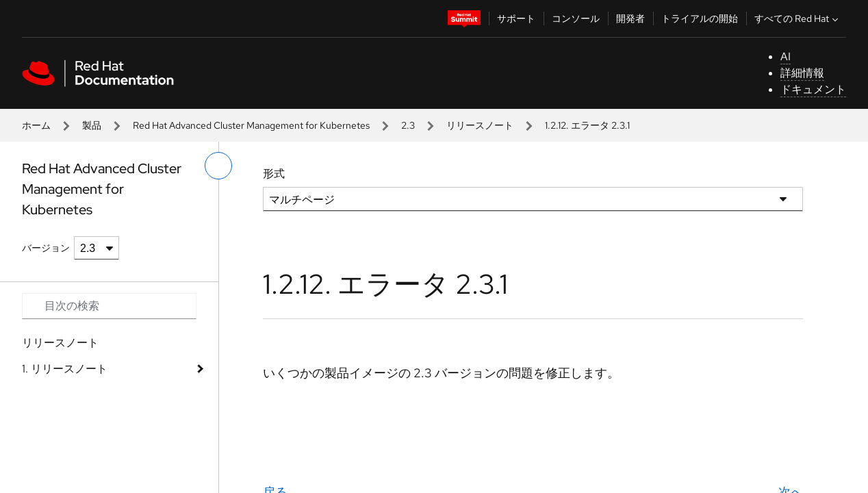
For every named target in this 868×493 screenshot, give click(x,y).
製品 (92, 125)
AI (786, 56)
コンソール (576, 18)
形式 (274, 174)
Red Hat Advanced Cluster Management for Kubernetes (251, 125)
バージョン (46, 248)
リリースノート (480, 125)
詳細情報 (802, 73)
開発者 (630, 18)
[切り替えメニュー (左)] (218, 166)
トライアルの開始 (700, 18)
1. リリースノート (65, 369)
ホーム (36, 125)
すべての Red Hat (798, 18)
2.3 (408, 125)
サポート (516, 18)
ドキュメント (813, 89)
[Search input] (109, 306)
